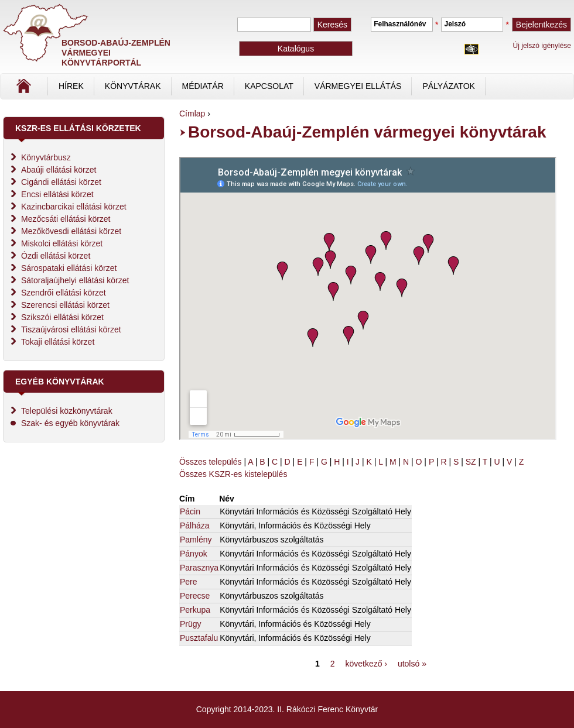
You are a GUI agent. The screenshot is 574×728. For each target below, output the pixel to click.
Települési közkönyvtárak (67, 411)
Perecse (195, 596)
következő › (366, 664)
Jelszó (455, 24)
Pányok (194, 554)
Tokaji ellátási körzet (58, 342)
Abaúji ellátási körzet (59, 170)
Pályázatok (448, 86)
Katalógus (296, 49)
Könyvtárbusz (46, 157)
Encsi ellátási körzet (57, 194)
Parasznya (199, 568)
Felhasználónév (400, 24)
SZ (471, 462)
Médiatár (203, 86)
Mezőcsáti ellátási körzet (66, 219)
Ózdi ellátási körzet (56, 256)
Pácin (190, 511)
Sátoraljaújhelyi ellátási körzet (75, 280)
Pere (189, 582)
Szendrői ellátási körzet (64, 293)
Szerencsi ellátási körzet (65, 305)
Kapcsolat (269, 86)
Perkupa (195, 610)
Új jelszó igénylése (542, 46)
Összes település (211, 462)
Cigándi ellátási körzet (61, 182)
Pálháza (195, 526)
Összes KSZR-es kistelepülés (233, 474)
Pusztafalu (199, 638)
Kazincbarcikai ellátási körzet (74, 207)
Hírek (71, 86)
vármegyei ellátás (358, 86)
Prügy (191, 624)
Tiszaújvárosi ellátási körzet (71, 329)
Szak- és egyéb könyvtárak (70, 423)
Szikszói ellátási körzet (62, 317)
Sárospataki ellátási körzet (69, 268)
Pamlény (196, 540)
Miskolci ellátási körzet (62, 243)
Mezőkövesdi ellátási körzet (71, 231)
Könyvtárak (133, 86)
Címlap (63, 90)
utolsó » (412, 664)
